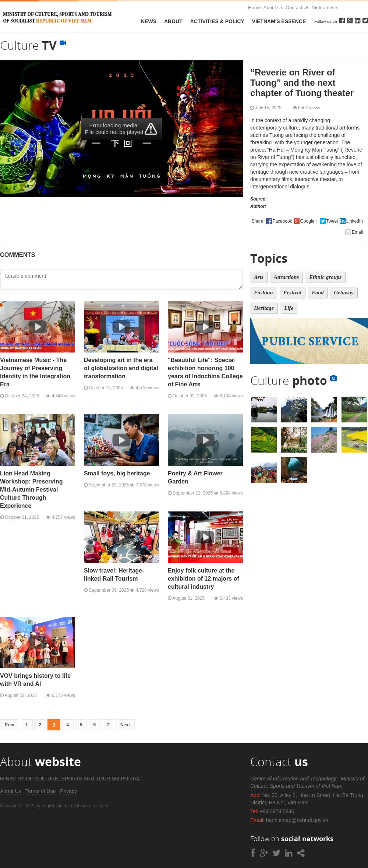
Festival (292, 293)
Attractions (286, 277)
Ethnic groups (325, 277)
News (149, 21)
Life (289, 308)
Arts (259, 277)
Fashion (263, 293)
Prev (10, 725)
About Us (273, 8)
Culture (294, 380)
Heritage (264, 308)
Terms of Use (40, 791)
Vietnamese (325, 8)
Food (318, 293)
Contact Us (297, 8)
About (173, 21)
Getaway (344, 293)
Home (254, 8)
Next (125, 725)
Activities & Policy (217, 21)
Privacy (68, 791)
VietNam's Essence (279, 21)
